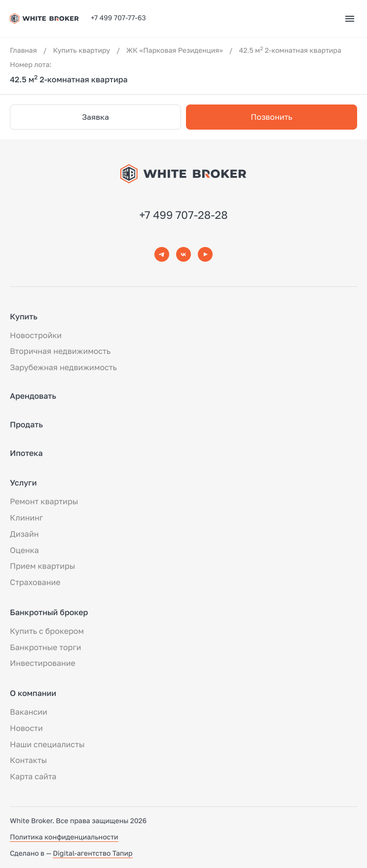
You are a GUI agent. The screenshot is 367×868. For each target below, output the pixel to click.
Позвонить (271, 117)
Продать (26, 424)
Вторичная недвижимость (60, 351)
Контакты (28, 760)
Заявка (95, 117)
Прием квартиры (42, 566)
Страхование (35, 582)
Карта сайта (33, 776)
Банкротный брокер (49, 612)
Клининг (26, 518)
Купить (24, 316)
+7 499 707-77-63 (118, 18)
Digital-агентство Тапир (92, 853)
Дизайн (24, 534)
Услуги (23, 483)
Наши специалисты (47, 744)
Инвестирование (43, 663)
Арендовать (33, 396)
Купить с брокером (47, 631)
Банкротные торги (46, 647)
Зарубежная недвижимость (63, 367)
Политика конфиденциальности (64, 837)
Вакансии (29, 712)
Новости (26, 728)
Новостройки (36, 335)
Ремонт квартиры (44, 501)
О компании (33, 693)
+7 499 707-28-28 (183, 215)
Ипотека (26, 453)
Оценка (24, 550)
